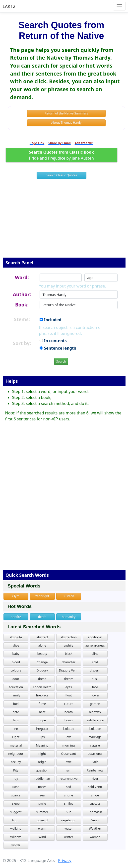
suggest (16, 812)
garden (95, 704)
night (42, 754)
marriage (95, 737)
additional (95, 637)
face (95, 687)
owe (69, 762)
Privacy (65, 861)
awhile (69, 645)
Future (69, 704)
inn (16, 729)
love (69, 737)
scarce (16, 795)
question (42, 770)
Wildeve (16, 837)
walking (16, 828)
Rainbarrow (95, 770)
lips (42, 737)
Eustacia (69, 596)
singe (95, 795)
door (16, 679)
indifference (95, 720)
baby (16, 654)
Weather (95, 828)
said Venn (95, 787)
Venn (95, 820)
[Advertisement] (64, 221)
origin (42, 762)
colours (16, 670)
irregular (42, 729)
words (16, 845)
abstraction (69, 637)
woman (95, 837)
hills (16, 720)
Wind (42, 837)
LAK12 (9, 6)
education (16, 687)
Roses (42, 787)
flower (95, 695)
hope (42, 720)
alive (16, 645)
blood (16, 662)
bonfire (16, 617)
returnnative (69, 779)
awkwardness (95, 645)
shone (69, 795)
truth (16, 820)
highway (95, 712)
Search (61, 361)
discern (95, 670)
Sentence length (58, 348)
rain (68, 770)
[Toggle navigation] (119, 6)
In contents (53, 341)
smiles (68, 804)
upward (42, 820)
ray (16, 779)
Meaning (42, 745)
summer (42, 812)
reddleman (42, 779)
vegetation (69, 820)
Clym (16, 596)
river (95, 779)
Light (16, 737)
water (69, 828)
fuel (16, 704)
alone (42, 645)
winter (69, 837)
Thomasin (95, 812)
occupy (16, 762)
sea (42, 795)
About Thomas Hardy (66, 123)
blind (95, 654)
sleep (16, 804)
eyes (69, 687)
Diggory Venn (68, 670)
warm (42, 828)
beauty (42, 654)
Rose (16, 787)
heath (69, 712)
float (68, 695)
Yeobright (42, 596)
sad (68, 787)
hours (69, 720)
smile (42, 804)
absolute (16, 637)
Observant (68, 754)
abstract (42, 637)
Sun (69, 812)
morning (69, 745)
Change (42, 662)
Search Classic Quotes (61, 175)
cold (95, 662)
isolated (69, 729)
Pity (16, 770)
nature (95, 745)
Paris (95, 762)
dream (69, 679)
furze (42, 704)
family (16, 695)
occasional (95, 754)
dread (42, 679)
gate (16, 712)
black (69, 654)
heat (42, 712)
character (68, 662)
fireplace (42, 695)
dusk (95, 679)
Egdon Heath (42, 687)
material (16, 745)
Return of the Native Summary (66, 113)
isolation (95, 729)
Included (50, 320)
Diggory (42, 670)
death (42, 617)
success (95, 804)
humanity (69, 617)
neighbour (16, 754)
